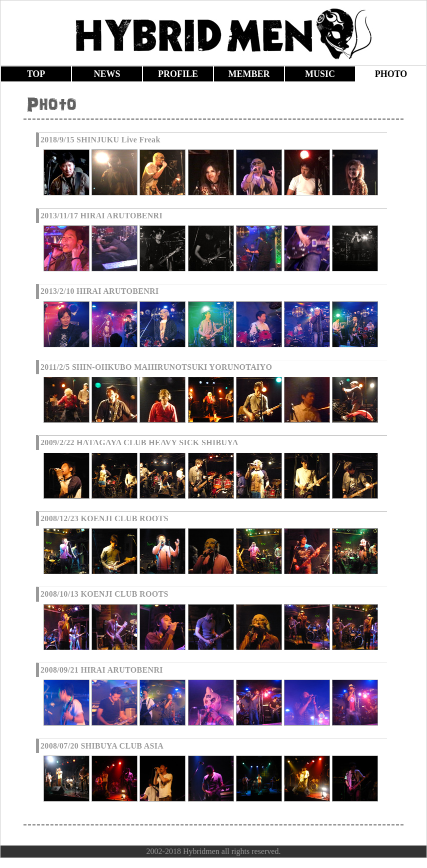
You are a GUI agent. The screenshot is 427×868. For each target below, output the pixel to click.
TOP (36, 74)
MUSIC (320, 74)
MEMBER (249, 74)
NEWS (107, 74)
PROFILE (178, 74)
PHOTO (391, 74)
